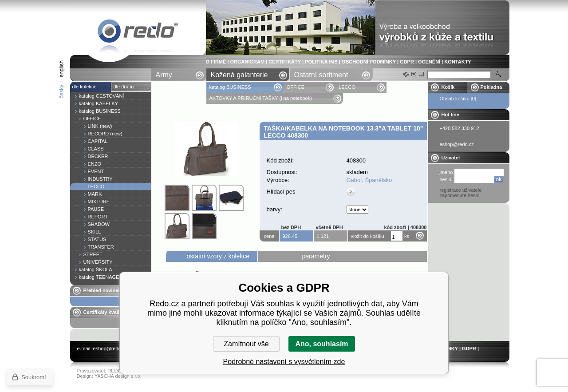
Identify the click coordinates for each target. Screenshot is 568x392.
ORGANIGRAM (248, 62)
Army (164, 75)
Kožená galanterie (239, 75)
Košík (448, 87)
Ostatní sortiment (321, 75)
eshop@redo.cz (110, 348)
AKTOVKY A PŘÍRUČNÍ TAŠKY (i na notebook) (261, 98)
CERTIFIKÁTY (285, 62)
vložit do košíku (368, 236)
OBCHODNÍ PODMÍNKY (369, 62)
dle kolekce (85, 87)
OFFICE (296, 87)
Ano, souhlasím (321, 344)
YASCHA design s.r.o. (118, 376)
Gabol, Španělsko (369, 180)
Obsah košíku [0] (458, 99)
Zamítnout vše (246, 344)
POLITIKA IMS (321, 62)
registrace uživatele (461, 190)
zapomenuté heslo (460, 195)
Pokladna (491, 87)
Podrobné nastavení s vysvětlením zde (284, 362)
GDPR (407, 62)
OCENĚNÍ (429, 62)
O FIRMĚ (216, 62)
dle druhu (124, 87)
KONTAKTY (458, 62)
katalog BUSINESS (231, 87)
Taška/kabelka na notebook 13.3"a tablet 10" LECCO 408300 (138, 33)
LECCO (347, 87)
